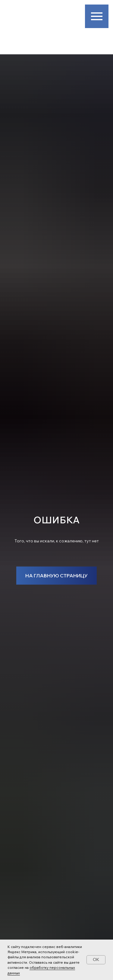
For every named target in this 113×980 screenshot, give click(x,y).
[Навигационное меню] (97, 16)
